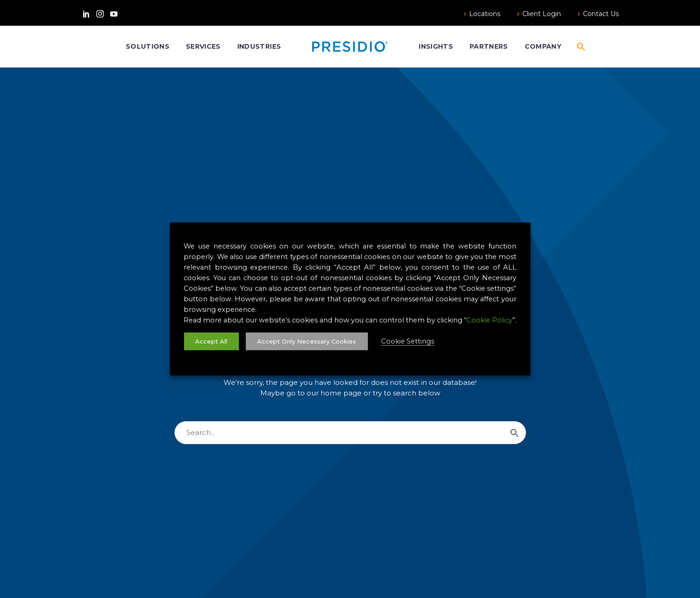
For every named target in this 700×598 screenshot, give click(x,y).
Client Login (542, 14)
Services (203, 46)
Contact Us (601, 14)
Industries (259, 46)
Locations (485, 14)
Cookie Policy (489, 320)
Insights (436, 46)
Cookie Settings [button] (408, 341)
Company (543, 46)
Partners (489, 46)
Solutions (148, 46)
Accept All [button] (211, 341)
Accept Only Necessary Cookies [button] (307, 341)
